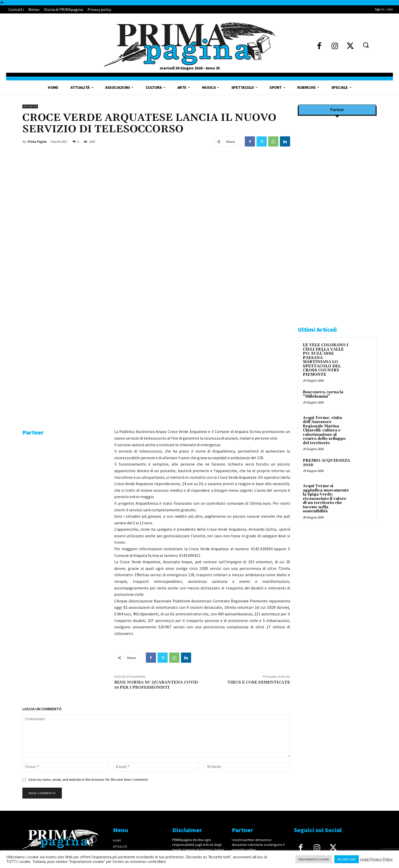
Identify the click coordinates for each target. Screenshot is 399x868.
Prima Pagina (37, 142)
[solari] (337, 585)
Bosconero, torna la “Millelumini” (323, 394)
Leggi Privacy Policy (376, 859)
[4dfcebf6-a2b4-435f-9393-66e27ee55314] (65, 541)
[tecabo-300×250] (336, 311)
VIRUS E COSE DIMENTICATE (259, 565)
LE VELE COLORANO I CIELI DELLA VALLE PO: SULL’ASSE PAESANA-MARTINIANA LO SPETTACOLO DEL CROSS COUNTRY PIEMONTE (326, 360)
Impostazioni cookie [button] (314, 859)
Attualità (30, 106)
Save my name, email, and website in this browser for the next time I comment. (88, 662)
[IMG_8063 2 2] (337, 229)
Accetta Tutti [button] (347, 859)
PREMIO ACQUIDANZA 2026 (326, 463)
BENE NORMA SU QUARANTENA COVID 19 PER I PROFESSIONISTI (156, 567)
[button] (366, 45)
